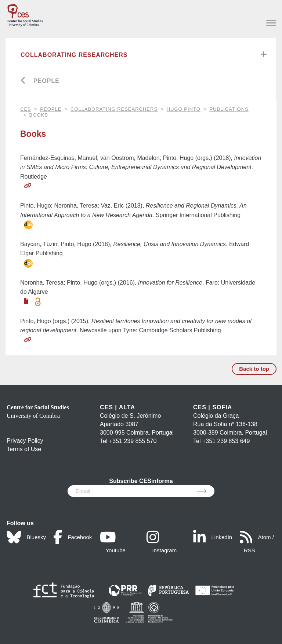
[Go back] (23, 81)
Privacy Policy (25, 441)
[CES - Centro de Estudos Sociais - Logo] (25, 14)
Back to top (254, 369)
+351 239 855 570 (133, 441)
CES (26, 109)
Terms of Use (24, 449)
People (46, 81)
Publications (229, 109)
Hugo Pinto (184, 109)
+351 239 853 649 (226, 441)
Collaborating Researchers (74, 55)
